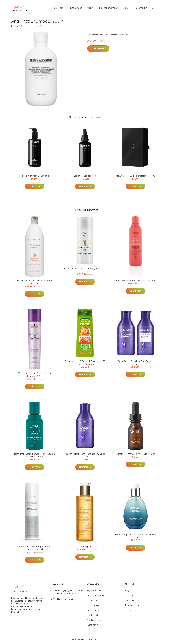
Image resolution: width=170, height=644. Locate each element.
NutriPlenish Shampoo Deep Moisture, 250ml (136, 281)
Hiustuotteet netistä (108, 35)
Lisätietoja (98, 49)
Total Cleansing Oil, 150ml (85, 547)
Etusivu (14, 26)
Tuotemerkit (140, 8)
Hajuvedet (58, 8)
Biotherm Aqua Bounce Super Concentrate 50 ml (136, 536)
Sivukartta (129, 610)
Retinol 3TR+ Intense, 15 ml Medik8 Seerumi (135, 454)
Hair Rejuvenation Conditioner (35, 176)
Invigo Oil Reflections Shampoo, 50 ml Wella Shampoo (85, 270)
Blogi (126, 8)
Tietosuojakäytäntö (134, 605)
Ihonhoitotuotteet (108, 8)
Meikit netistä (93, 615)
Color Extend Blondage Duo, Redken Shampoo (136, 363)
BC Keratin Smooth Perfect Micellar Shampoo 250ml (35, 375)
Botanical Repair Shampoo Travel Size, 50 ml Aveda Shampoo (35, 455)
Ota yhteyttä (131, 595)
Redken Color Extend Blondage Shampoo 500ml (85, 455)
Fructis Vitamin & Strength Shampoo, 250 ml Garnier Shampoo (85, 363)
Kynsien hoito (93, 610)
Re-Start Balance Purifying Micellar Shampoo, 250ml (35, 548)
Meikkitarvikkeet (95, 620)
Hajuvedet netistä (95, 590)
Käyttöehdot (131, 600)
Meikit (90, 8)
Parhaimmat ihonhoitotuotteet (101, 600)
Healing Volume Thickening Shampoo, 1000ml (35, 282)
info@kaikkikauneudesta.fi (61, 599)
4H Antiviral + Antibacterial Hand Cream (135, 176)
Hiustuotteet (75, 8)
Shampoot (123, 35)
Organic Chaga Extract (85, 176)
